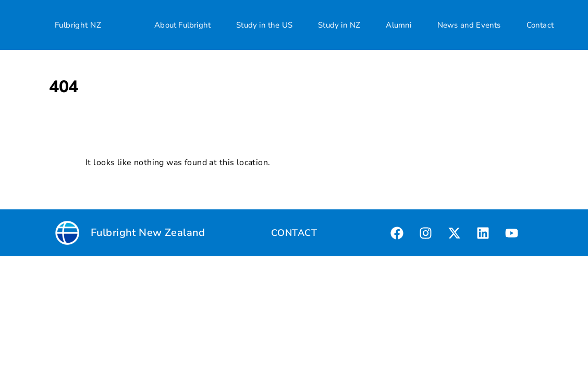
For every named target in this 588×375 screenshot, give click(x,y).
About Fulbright (182, 25)
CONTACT (294, 233)
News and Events (469, 25)
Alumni (399, 25)
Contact (540, 25)
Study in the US (264, 25)
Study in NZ (339, 25)
